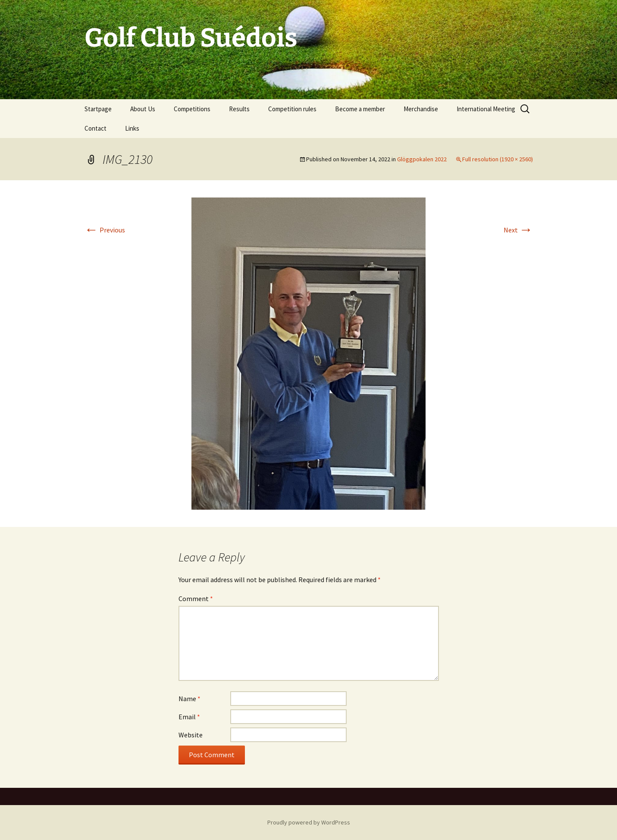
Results (239, 109)
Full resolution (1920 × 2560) (498, 159)
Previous (105, 230)
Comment (196, 599)
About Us (143, 109)
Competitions (192, 109)
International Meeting (486, 109)
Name (189, 699)
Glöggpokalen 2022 (422, 159)
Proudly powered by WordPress (309, 822)
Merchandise (421, 109)
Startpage (98, 109)
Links (132, 128)
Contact (96, 128)
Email (189, 717)
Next (518, 230)
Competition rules (292, 109)
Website (191, 735)
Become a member (360, 109)
